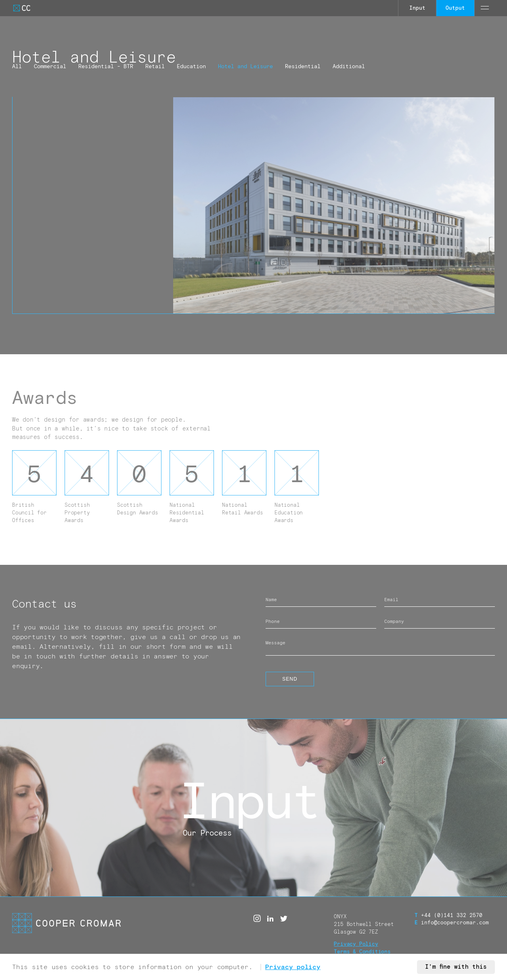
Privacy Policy (356, 944)
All (17, 67)
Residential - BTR (106, 67)
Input (417, 8)
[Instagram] (257, 919)
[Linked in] (270, 919)
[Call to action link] (253, 808)
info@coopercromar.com (452, 923)
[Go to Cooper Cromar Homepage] (22, 8)
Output (455, 8)
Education (191, 67)
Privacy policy (293, 967)
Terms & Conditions (362, 952)
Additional (349, 67)
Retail (155, 67)
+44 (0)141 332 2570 (448, 916)
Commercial (50, 67)
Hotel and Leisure (245, 67)
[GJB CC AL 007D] (334, 205)
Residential (303, 67)
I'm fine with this (456, 967)
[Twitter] (284, 919)
